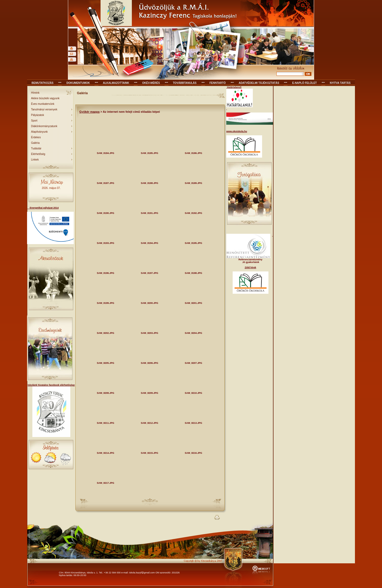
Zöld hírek (250, 267)
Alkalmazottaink (116, 83)
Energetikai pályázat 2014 (43, 208)
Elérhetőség (38, 154)
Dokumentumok (78, 83)
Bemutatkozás (42, 83)
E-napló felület (304, 83)
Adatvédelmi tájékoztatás (259, 83)
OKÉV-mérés (151, 83)
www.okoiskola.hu (237, 131)
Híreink (35, 93)
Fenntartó (218, 83)
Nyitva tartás (340, 83)
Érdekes (36, 137)
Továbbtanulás (185, 83)
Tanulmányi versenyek (44, 109)
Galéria (35, 143)
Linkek (35, 160)
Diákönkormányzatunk (44, 126)
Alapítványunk (39, 132)
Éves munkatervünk (43, 104)
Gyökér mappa (89, 112)
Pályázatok (38, 115)
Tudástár (36, 148)
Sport (34, 121)
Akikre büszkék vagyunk (45, 98)
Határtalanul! (234, 87)
